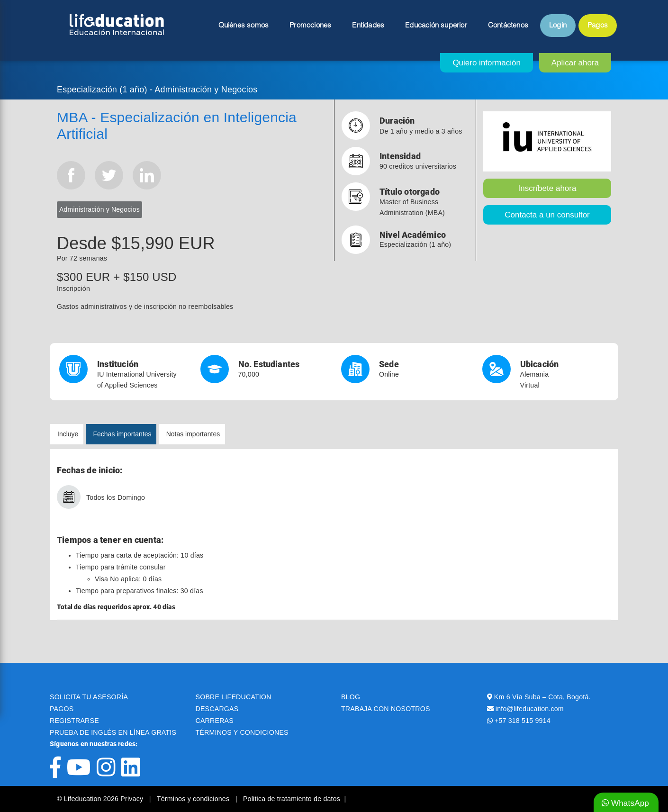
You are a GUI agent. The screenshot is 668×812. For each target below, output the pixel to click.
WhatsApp (625, 803)
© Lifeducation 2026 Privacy (101, 799)
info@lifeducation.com (530, 709)
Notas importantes (193, 434)
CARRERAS (215, 721)
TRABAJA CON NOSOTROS (386, 709)
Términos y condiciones (194, 799)
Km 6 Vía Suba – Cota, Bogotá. (542, 697)
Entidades (368, 26)
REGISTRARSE (74, 721)
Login (558, 26)
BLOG (351, 697)
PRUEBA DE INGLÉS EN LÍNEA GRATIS (113, 732)
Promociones (310, 26)
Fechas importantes (122, 434)
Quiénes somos (244, 26)
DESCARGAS (217, 709)
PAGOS (62, 709)
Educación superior (436, 26)
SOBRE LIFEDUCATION (234, 697)
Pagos (598, 26)
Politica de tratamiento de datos (292, 799)
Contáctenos (508, 26)
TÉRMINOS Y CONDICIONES (242, 732)
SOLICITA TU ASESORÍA (89, 697)
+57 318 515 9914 (523, 721)
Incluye (68, 434)
